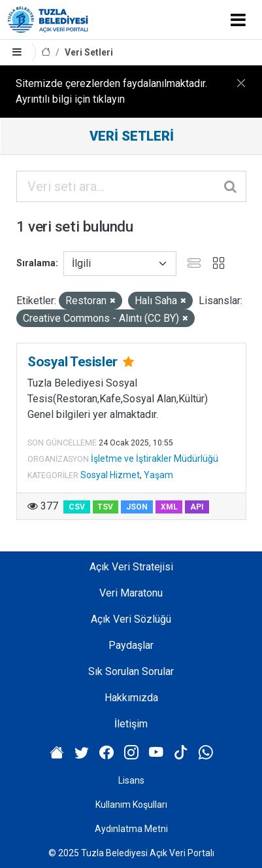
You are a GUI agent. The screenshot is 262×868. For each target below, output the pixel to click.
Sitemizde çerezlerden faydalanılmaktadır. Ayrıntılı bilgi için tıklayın (111, 91)
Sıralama (36, 263)
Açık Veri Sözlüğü (131, 619)
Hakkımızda (131, 698)
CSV (77, 507)
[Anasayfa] (46, 53)
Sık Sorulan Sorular (131, 671)
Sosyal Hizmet (110, 475)
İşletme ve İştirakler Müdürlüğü (155, 459)
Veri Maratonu (131, 593)
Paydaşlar (131, 645)
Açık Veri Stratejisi (131, 567)
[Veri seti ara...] (131, 186)
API (197, 507)
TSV (105, 507)
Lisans (131, 780)
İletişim (131, 724)
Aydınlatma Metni (131, 829)
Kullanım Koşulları (131, 805)
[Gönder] (231, 186)
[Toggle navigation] (238, 20)
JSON (137, 507)
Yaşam (158, 475)
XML (169, 507)
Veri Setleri (89, 52)
